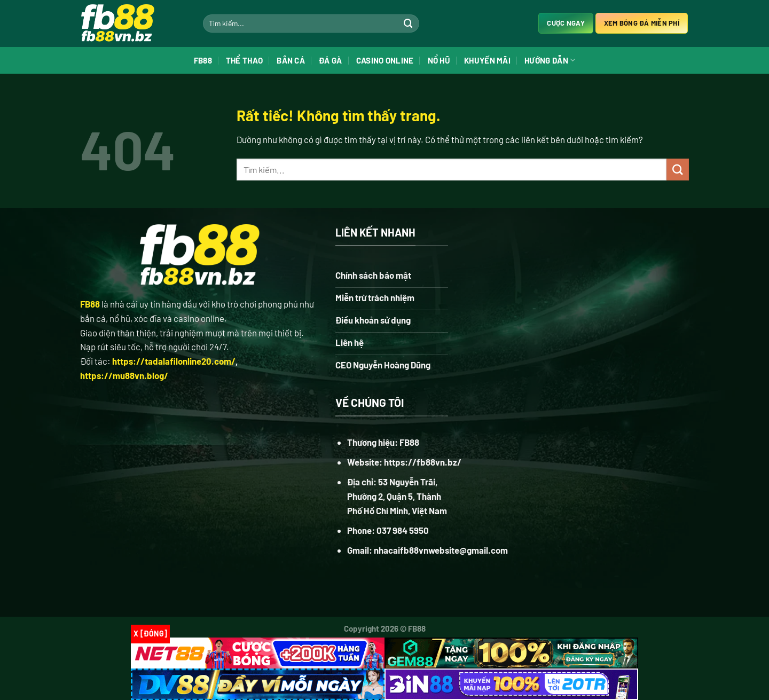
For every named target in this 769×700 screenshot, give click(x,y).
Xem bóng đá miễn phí (642, 24)
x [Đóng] (150, 634)
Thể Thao (244, 61)
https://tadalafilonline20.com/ (174, 379)
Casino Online (385, 61)
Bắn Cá (291, 61)
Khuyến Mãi (487, 61)
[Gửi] (409, 24)
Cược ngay (566, 24)
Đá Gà (331, 61)
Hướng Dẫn (550, 61)
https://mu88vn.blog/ (124, 394)
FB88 (203, 61)
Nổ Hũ (439, 61)
